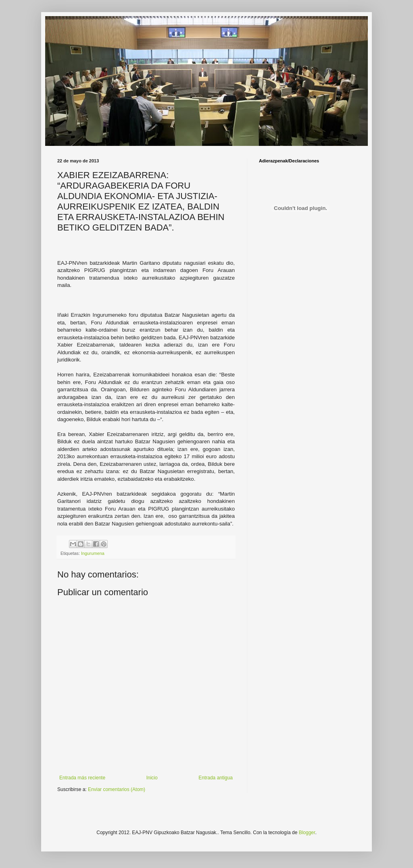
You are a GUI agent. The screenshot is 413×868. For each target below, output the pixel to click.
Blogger (307, 833)
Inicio (152, 778)
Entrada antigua (216, 778)
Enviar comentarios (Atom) (117, 789)
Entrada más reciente (82, 778)
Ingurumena (93, 553)
